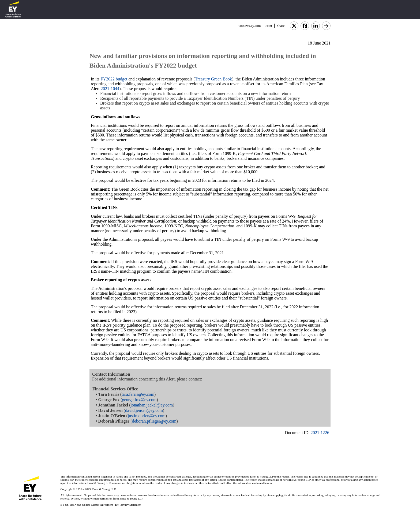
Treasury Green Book (213, 79)
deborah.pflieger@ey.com (154, 421)
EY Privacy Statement (128, 505)
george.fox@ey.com (139, 400)
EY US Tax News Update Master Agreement (87, 505)
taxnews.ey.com (250, 26)
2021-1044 (110, 89)
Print (269, 26)
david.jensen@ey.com (144, 410)
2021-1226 (320, 433)
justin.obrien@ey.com (147, 416)
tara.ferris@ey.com (138, 394)
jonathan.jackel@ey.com (152, 405)
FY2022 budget (114, 79)
